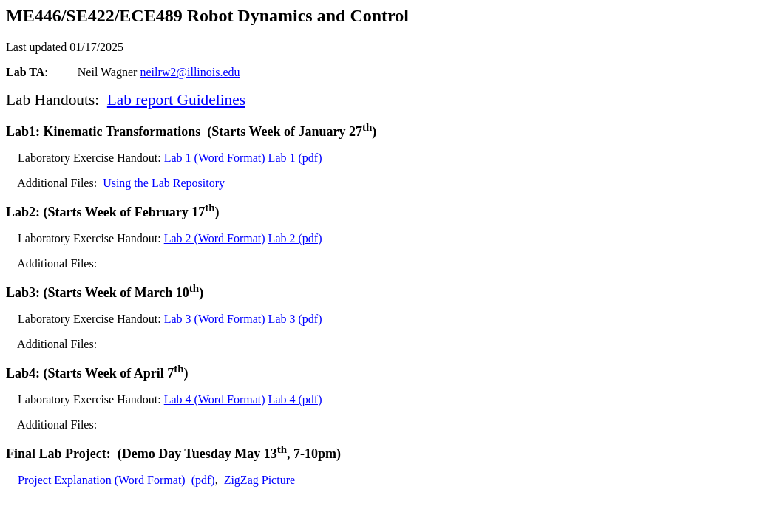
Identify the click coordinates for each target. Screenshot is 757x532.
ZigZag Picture (259, 480)
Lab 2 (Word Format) (215, 238)
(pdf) (203, 480)
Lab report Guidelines (176, 100)
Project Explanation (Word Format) (102, 480)
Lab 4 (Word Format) (215, 399)
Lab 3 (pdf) (295, 319)
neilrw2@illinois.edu (190, 72)
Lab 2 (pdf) (295, 238)
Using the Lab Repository (164, 183)
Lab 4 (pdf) (295, 399)
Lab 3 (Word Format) (215, 319)
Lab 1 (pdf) (295, 158)
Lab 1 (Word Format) (215, 158)
